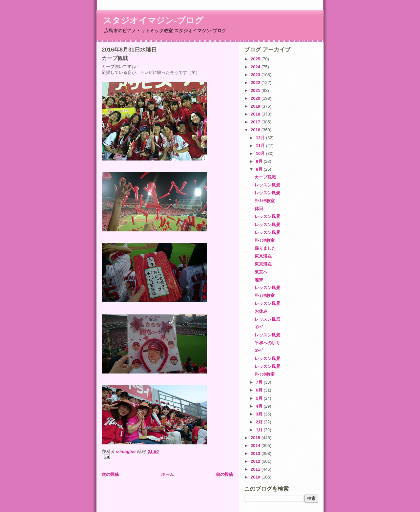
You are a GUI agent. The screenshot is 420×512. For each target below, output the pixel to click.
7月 (260, 382)
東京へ (261, 272)
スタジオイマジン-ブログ (153, 20)
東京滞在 (263, 256)
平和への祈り (267, 343)
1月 (260, 430)
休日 (259, 209)
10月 (261, 153)
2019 (256, 106)
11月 (261, 146)
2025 (256, 59)
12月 (261, 138)
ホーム (168, 474)
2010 (256, 477)
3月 (260, 414)
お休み (261, 311)
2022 (256, 83)
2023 (256, 75)
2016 (256, 130)
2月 (260, 422)
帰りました (265, 248)
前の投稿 (224, 474)
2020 (256, 98)
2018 (256, 114)
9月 (260, 161)
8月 (260, 169)
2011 (256, 469)
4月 (260, 406)
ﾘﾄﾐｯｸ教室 (265, 201)
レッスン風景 (267, 185)
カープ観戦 (265, 177)
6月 (260, 390)
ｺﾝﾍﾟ (259, 327)
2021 (256, 90)
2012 (256, 461)
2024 (256, 67)
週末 (259, 280)
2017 (256, 122)
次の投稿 (110, 474)
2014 (256, 446)
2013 (256, 453)
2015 (256, 438)
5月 (260, 398)
